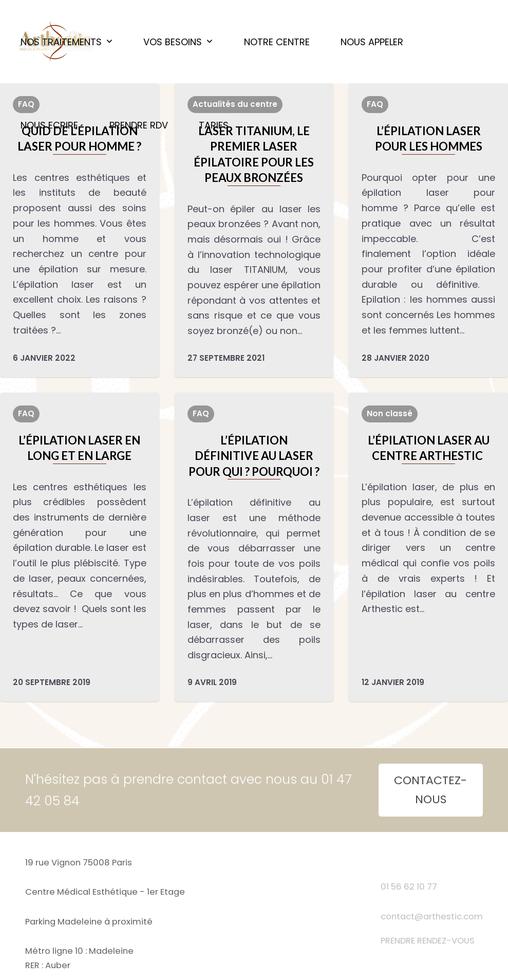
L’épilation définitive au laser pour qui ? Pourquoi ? (254, 456)
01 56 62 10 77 (409, 887)
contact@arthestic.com (432, 917)
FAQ (375, 104)
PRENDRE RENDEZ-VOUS (428, 941)
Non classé (390, 413)
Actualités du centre (235, 104)
